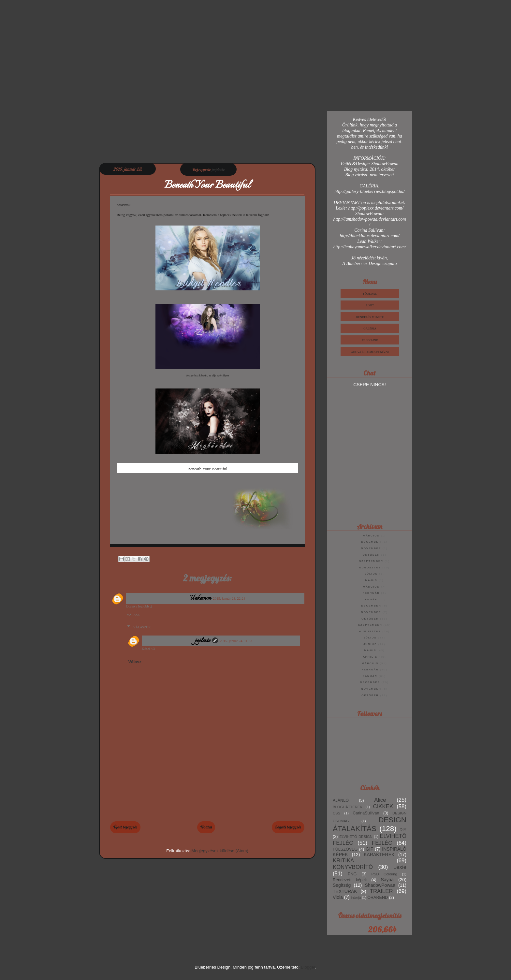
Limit (370, 305)
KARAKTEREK (379, 855)
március (371, 536)
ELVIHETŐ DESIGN (356, 837)
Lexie (400, 867)
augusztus (370, 568)
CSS (336, 813)
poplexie (202, 641)
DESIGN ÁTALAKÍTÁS (370, 824)
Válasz (133, 615)
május (371, 580)
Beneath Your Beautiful (207, 469)
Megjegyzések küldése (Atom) (220, 851)
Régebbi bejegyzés (288, 827)
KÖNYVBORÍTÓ (353, 867)
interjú (356, 898)
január (370, 600)
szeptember (371, 561)
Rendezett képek (350, 880)
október (371, 555)
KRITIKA (343, 861)
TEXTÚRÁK (345, 891)
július (371, 574)
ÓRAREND (378, 898)
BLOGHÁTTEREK (348, 807)
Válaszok (142, 627)
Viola (338, 897)
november (371, 548)
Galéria (370, 329)
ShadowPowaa (380, 885)
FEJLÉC (382, 843)
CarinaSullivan (366, 813)
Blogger (308, 967)
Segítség (342, 885)
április (370, 657)
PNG (352, 874)
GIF (369, 849)
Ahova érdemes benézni (370, 352)
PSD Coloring (384, 874)
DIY (403, 830)
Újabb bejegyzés (125, 827)
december (371, 542)
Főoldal (206, 827)
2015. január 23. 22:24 (229, 598)
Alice (380, 800)
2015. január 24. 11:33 (236, 641)
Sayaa (387, 880)
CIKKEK (383, 806)
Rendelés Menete (370, 317)
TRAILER (381, 891)
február (371, 593)
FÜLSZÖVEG (345, 849)
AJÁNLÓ (341, 800)
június (370, 644)
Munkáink (370, 340)
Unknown (201, 598)
